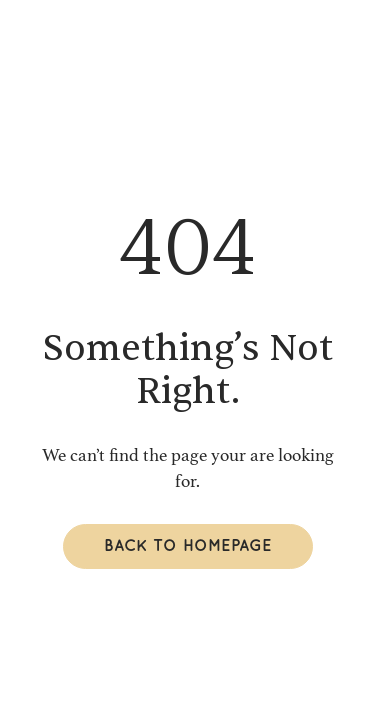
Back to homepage (188, 546)
